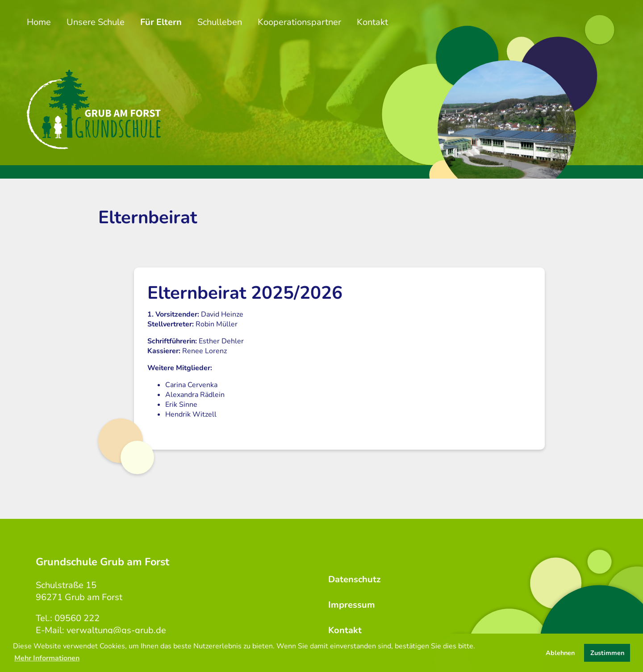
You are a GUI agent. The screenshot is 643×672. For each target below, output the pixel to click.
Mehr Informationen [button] (47, 658)
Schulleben (220, 22)
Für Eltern (161, 22)
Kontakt (372, 22)
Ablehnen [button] (560, 653)
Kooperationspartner (299, 22)
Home (39, 22)
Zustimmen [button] (607, 653)
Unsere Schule (96, 22)
